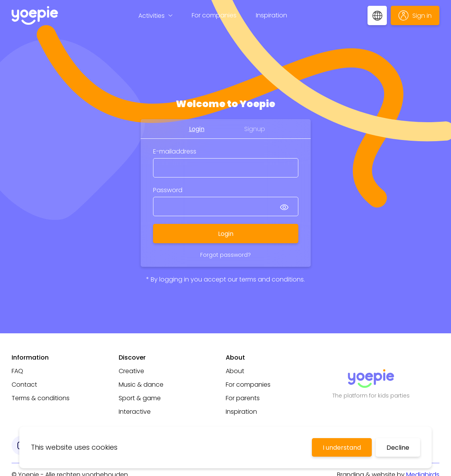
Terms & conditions (41, 398)
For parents (243, 398)
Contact (24, 385)
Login (197, 129)
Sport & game (140, 398)
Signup (255, 129)
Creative (131, 371)
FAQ (17, 371)
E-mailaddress (175, 151)
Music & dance (141, 385)
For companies (214, 15)
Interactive (135, 412)
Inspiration (271, 15)
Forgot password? (226, 255)
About (235, 371)
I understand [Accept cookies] (342, 448)
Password (168, 190)
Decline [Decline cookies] (398, 448)
